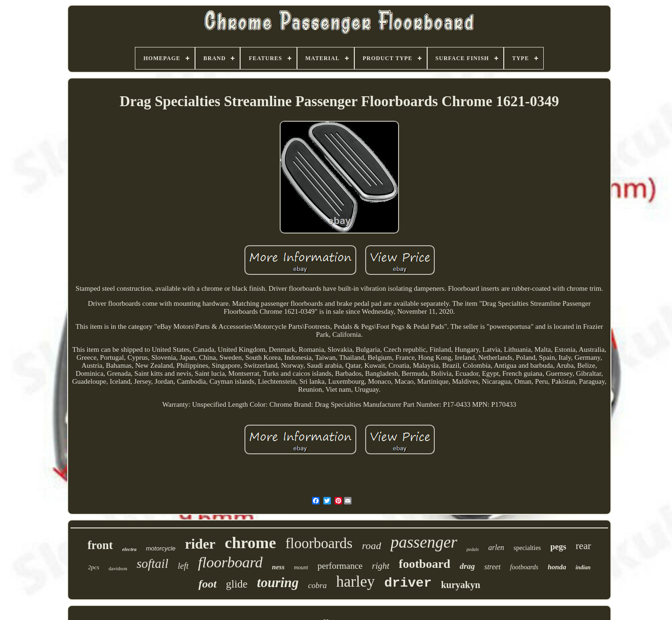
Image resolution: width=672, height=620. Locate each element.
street (492, 567)
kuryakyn (460, 585)
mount (301, 567)
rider (200, 544)
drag (467, 566)
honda (557, 567)
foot (207, 584)
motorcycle (161, 548)
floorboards (319, 543)
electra (129, 549)
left (183, 566)
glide (237, 584)
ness (278, 567)
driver (408, 583)
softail (153, 564)
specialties (527, 548)
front (100, 545)
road (371, 546)
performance (340, 566)
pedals (473, 549)
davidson (118, 568)
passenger (424, 542)
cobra (318, 585)
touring (278, 582)
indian (583, 567)
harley (355, 581)
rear (583, 546)
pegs (558, 547)
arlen (496, 547)
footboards (524, 567)
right (381, 566)
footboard (425, 564)
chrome (250, 543)
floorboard (230, 562)
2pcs (94, 567)
